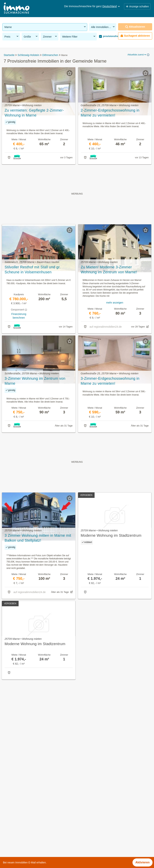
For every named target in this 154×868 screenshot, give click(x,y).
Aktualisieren (135, 27)
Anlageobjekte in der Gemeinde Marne (28, 808)
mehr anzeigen (115, 303)
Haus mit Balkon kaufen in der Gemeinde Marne (34, 832)
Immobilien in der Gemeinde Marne (26, 783)
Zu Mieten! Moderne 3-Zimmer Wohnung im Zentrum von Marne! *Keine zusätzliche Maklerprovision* (111, 270)
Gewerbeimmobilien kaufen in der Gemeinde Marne (36, 800)
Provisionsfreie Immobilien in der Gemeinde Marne (36, 792)
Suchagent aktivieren (135, 36)
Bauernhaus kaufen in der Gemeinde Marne (31, 824)
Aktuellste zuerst (137, 55)
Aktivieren (143, 862)
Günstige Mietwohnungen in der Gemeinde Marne (35, 816)
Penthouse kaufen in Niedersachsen (26, 853)
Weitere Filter (79, 36)
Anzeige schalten (137, 6)
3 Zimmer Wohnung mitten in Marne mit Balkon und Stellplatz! (38, 538)
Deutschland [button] (111, 6)
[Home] (17, 9)
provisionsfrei (111, 36)
